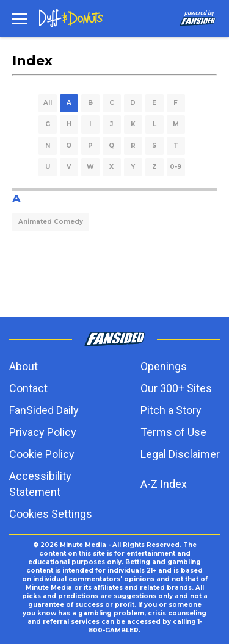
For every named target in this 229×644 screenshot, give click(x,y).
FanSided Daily (44, 410)
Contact (28, 388)
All (48, 103)
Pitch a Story (171, 410)
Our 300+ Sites (176, 388)
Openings (164, 366)
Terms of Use (173, 432)
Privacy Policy (43, 432)
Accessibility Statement (40, 484)
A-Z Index (164, 484)
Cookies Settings (51, 514)
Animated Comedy (51, 222)
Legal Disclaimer (180, 454)
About (24, 366)
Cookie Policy (42, 454)
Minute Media (83, 545)
